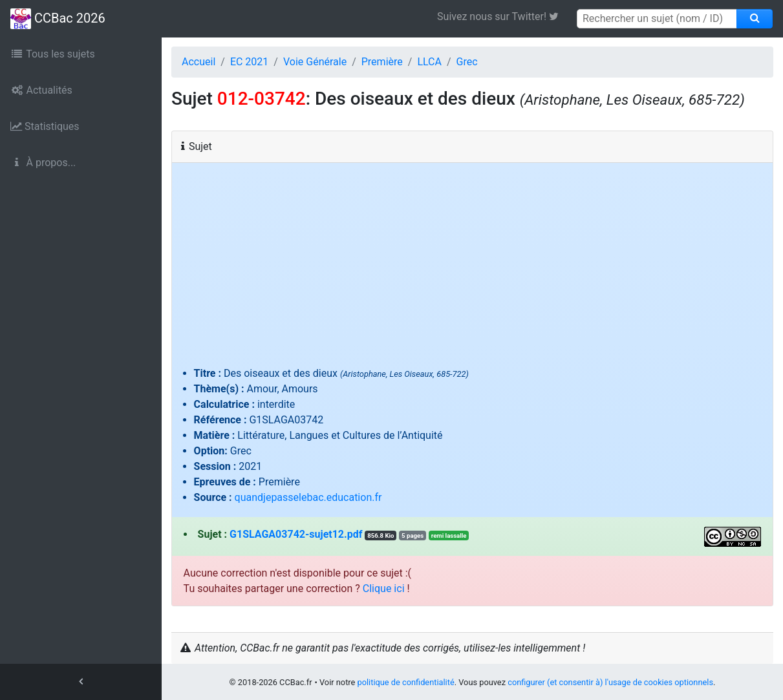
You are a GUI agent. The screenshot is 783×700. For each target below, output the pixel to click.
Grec (467, 62)
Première (382, 62)
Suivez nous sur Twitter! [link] (503, 16)
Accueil (198, 62)
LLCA (429, 62)
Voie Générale (315, 62)
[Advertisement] (473, 269)
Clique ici (384, 589)
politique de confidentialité (406, 682)
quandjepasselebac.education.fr (308, 497)
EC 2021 (249, 62)
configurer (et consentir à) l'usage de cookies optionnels (610, 682)
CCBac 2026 (58, 19)
